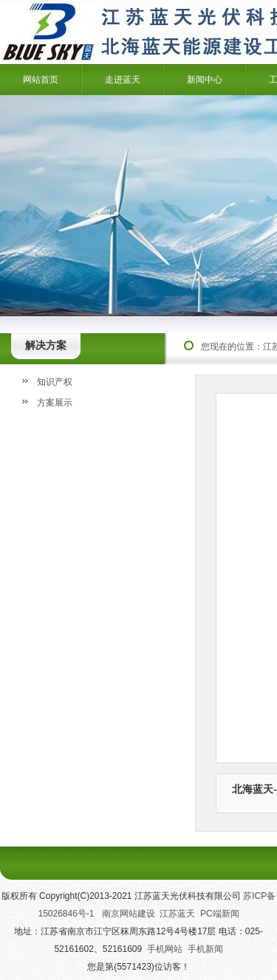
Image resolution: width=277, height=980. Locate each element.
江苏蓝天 (177, 914)
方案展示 (55, 403)
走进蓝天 (123, 80)
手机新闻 (205, 949)
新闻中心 (205, 80)
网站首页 (41, 80)
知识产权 (55, 382)
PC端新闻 (220, 914)
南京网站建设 (129, 914)
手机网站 (165, 949)
